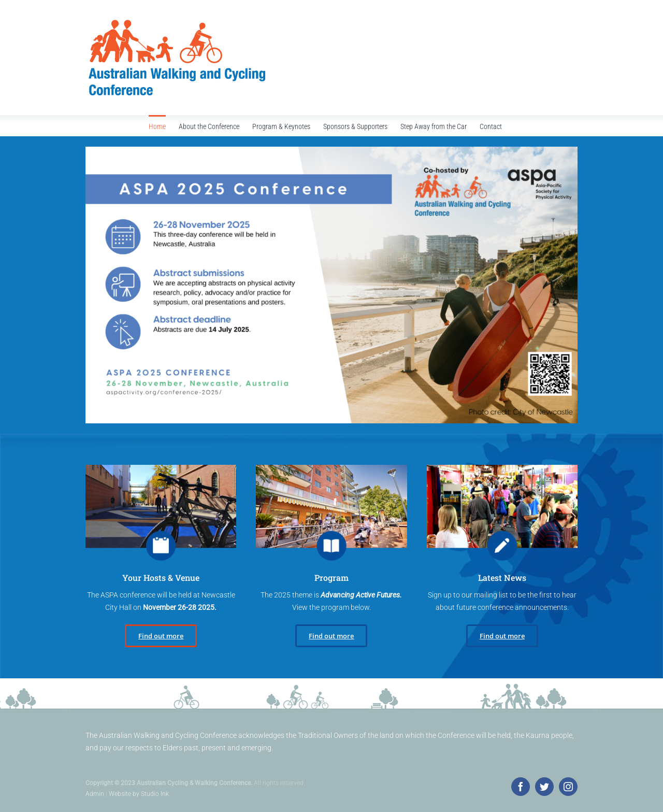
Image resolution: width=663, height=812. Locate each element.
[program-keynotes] (161, 468)
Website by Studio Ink (139, 794)
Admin (95, 794)
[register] (502, 468)
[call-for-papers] (331, 468)
